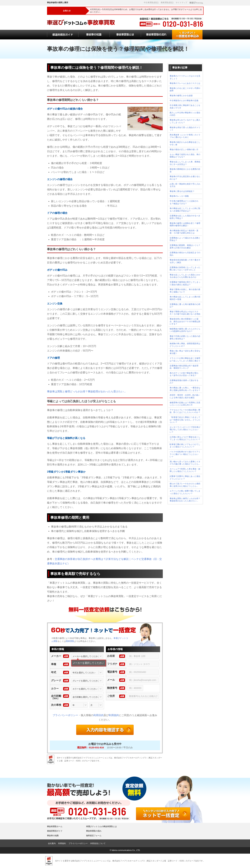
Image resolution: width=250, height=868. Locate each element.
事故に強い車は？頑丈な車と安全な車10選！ (185, 352)
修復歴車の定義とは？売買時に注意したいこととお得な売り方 (185, 404)
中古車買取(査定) (151, 3)
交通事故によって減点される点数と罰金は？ (185, 239)
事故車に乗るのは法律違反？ (182, 191)
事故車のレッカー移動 (179, 196)
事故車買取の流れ (94, 831)
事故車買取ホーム (55, 827)
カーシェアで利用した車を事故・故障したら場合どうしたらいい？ (185, 470)
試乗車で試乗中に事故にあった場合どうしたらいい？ (185, 478)
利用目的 (99, 715)
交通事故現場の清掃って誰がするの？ (184, 382)
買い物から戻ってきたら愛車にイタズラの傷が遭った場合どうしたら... (185, 463)
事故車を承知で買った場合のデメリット (185, 129)
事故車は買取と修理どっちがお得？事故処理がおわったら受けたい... (86, 391)
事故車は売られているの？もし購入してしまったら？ (185, 121)
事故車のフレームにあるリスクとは (185, 83)
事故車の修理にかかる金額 (181, 96)
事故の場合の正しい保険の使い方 (184, 150)
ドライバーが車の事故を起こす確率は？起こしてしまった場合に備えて (185, 359)
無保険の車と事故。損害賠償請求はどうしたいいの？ (185, 345)
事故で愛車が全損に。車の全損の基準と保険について (185, 291)
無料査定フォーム (94, 836)
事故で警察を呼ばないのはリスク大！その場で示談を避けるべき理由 (185, 313)
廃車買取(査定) (167, 3)
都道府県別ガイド (55, 831)
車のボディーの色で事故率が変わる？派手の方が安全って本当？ (184, 374)
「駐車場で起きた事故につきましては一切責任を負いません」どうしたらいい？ (185, 420)
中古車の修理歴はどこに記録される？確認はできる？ (184, 202)
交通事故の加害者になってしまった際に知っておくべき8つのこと (185, 269)
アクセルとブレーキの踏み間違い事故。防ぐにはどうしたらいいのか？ (185, 411)
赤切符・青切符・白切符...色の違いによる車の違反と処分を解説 (185, 396)
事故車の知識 (53, 836)
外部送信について (98, 843)
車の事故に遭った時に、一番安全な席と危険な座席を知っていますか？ (185, 389)
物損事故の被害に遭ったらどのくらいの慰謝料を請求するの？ (185, 330)
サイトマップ (181, 3)
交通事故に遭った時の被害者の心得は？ (185, 306)
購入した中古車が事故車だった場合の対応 (185, 114)
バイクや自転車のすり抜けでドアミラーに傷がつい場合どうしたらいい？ (185, 454)
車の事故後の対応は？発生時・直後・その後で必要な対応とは (184, 232)
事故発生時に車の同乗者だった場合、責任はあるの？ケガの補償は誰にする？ (185, 321)
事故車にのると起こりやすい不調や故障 (185, 90)
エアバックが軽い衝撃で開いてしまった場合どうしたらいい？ (185, 492)
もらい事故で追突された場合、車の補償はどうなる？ (185, 156)
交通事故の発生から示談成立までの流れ (185, 254)
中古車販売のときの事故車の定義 (184, 101)
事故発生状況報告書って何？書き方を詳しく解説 (185, 261)
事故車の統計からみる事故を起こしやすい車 (185, 143)
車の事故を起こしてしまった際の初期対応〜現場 (185, 298)
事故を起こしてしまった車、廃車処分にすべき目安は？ (185, 163)
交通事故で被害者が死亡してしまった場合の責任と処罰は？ (185, 283)
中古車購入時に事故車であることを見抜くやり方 (185, 107)
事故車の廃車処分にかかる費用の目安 (185, 170)
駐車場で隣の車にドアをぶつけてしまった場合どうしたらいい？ (185, 446)
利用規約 (114, 715)
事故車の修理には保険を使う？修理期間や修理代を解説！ (185, 224)
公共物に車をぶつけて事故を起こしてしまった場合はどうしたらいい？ (185, 438)
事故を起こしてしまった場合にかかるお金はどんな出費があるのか (185, 276)
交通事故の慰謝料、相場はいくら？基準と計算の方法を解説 (185, 247)
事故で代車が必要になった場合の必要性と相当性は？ (185, 337)
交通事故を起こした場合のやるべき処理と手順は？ (185, 217)
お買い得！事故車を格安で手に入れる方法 (185, 185)
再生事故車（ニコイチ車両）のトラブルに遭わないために (185, 136)
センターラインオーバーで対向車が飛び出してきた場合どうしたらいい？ (185, 430)
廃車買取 (70, 641)
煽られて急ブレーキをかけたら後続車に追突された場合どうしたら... (185, 485)
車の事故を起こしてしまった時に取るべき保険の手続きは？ (185, 210)
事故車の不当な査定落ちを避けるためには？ (185, 178)
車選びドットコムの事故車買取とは (101, 827)
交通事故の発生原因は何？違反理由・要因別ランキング (184, 367)
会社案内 (52, 843)
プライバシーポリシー (65, 715)
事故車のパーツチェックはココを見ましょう (185, 77)
